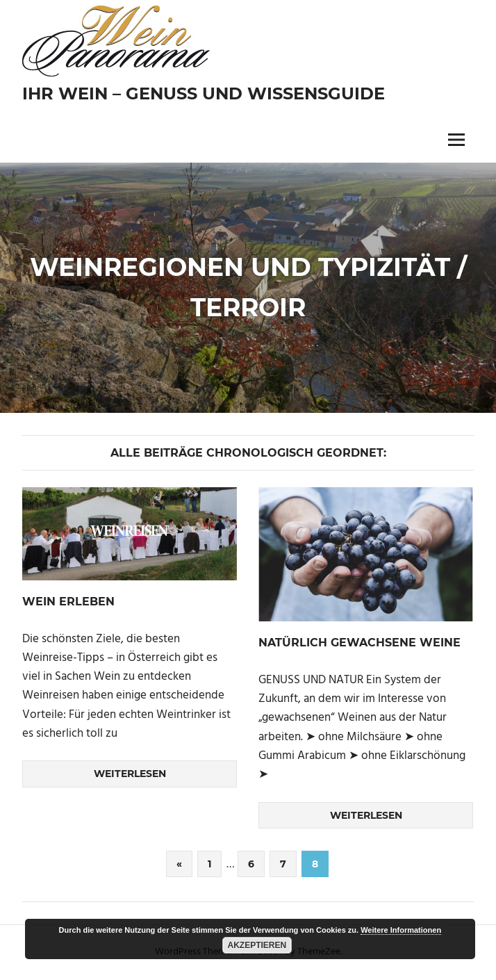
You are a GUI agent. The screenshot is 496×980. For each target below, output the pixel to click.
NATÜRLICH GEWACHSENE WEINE (359, 643)
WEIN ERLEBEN (68, 602)
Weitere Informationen (401, 930)
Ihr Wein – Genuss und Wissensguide (204, 93)
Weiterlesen (130, 774)
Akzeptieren (257, 945)
